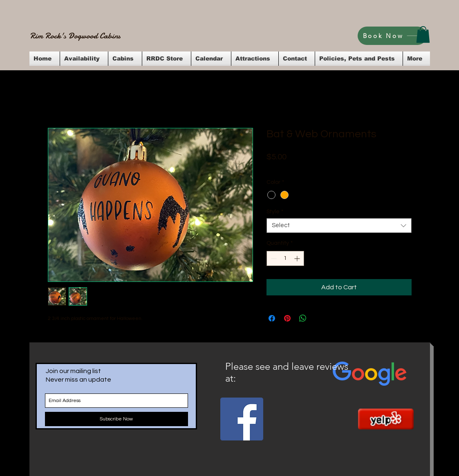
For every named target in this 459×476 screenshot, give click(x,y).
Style (275, 212)
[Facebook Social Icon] (242, 419)
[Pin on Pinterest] (287, 318)
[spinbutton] (285, 258)
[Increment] (298, 258)
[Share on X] (318, 318)
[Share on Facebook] (272, 318)
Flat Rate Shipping (346, 168)
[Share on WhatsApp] (303, 318)
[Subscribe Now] (116, 419)
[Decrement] (273, 258)
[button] (423, 35)
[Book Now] (392, 36)
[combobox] (339, 226)
